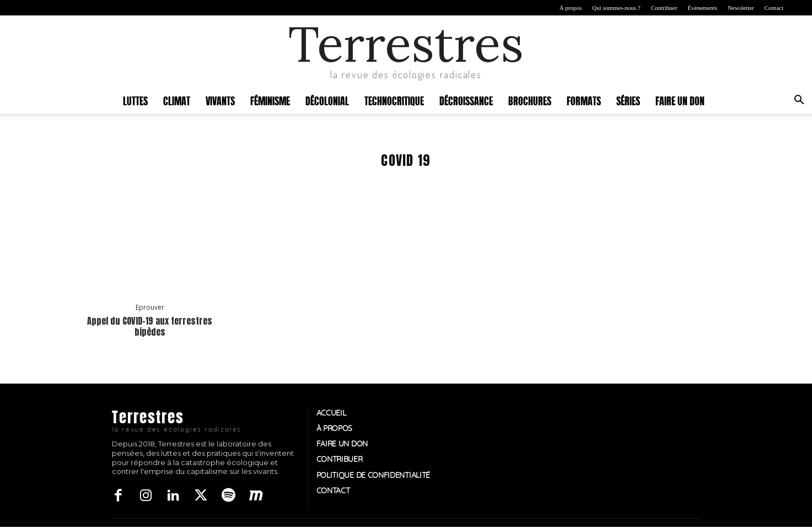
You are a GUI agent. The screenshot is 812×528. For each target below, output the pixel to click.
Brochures (530, 100)
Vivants (220, 100)
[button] (799, 101)
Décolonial (327, 100)
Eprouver (150, 308)
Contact (774, 8)
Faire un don (680, 100)
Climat (177, 100)
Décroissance (466, 100)
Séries (628, 100)
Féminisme (270, 100)
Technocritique (394, 100)
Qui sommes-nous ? (616, 8)
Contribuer (664, 8)
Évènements (702, 8)
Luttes (135, 100)
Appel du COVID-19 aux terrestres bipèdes (150, 326)
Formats (584, 100)
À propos (571, 8)
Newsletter (741, 8)
